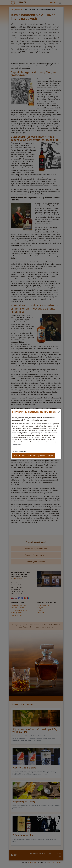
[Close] (59, 412)
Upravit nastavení (19, 451)
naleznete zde (16, 444)
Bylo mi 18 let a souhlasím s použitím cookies (33, 455)
